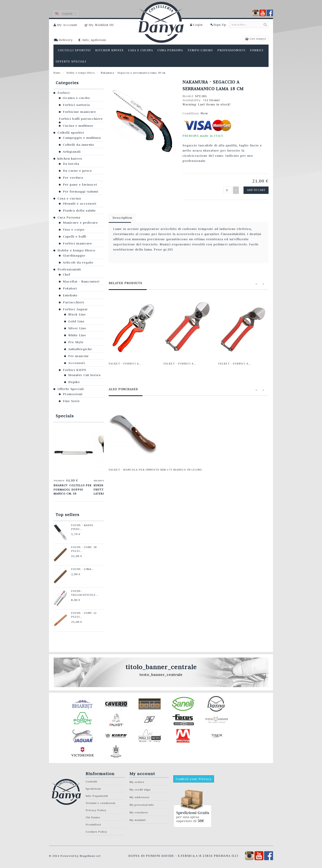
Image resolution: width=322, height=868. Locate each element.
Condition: (192, 113)
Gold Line (76, 321)
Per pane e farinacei (80, 184)
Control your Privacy (194, 778)
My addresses (140, 796)
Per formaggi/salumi (81, 191)
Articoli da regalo (78, 262)
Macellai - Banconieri (81, 281)
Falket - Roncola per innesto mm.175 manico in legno (155, 469)
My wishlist (138, 819)
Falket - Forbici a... (125, 363)
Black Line (77, 314)
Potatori (70, 288)
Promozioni (73, 394)
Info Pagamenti (97, 795)
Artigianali (72, 152)
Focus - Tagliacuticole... (82, 592)
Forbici (64, 93)
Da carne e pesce (77, 171)
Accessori (77, 363)
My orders (137, 781)
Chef (67, 274)
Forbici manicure (77, 243)
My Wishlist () (101, 25)
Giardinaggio (74, 255)
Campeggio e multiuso (82, 138)
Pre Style (76, 342)
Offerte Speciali (71, 389)
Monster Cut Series (84, 375)
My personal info (142, 804)
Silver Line (77, 328)
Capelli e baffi (75, 236)
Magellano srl (90, 855)
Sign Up (220, 25)
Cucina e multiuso (78, 126)
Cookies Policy (96, 830)
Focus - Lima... (80, 568)
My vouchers (139, 811)
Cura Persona (69, 217)
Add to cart (257, 190)
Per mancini (78, 356)
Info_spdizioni (94, 40)
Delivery (66, 40)
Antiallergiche (80, 349)
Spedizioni (93, 788)
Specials (65, 416)
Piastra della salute (79, 210)
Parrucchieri (73, 302)
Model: (189, 96)
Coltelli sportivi (71, 133)
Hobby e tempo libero (81, 73)
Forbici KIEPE (75, 370)
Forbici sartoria (76, 105)
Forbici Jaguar (75, 309)
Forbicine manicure (79, 112)
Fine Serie (71, 401)
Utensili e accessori (80, 204)
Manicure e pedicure (80, 223)
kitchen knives (70, 159)
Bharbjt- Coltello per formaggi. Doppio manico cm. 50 (72, 489)
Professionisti (69, 269)
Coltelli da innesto (78, 145)
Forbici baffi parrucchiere (81, 119)
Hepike (74, 382)
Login (198, 25)
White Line (77, 335)
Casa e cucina (69, 198)
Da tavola (71, 164)
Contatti (91, 780)
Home (57, 73)
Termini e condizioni (101, 802)
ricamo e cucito (76, 98)
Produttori (93, 823)
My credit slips (140, 788)
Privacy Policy (96, 809)
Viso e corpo (74, 229)
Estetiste (70, 295)
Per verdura (73, 178)
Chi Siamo (93, 816)
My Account (67, 25)
